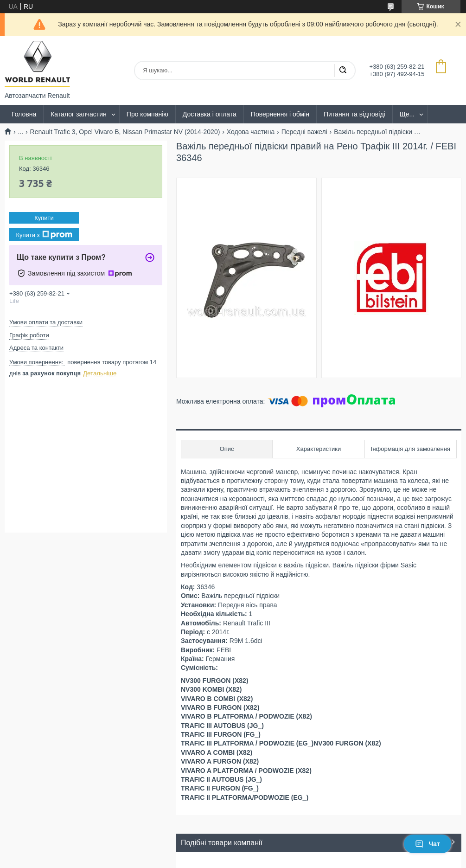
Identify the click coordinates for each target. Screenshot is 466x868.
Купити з (44, 235)
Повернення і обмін (280, 114)
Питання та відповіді (354, 114)
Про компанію (147, 114)
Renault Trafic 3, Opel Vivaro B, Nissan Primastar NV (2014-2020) (125, 132)
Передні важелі (304, 132)
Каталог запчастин (79, 114)
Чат (428, 844)
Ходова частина (251, 132)
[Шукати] (343, 71)
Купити (44, 218)
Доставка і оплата (210, 114)
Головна (24, 114)
